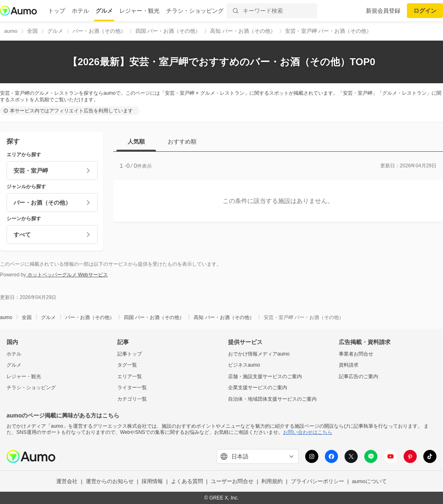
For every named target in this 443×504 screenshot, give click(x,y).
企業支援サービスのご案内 (258, 388)
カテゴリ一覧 (132, 399)
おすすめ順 (182, 141)
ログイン (425, 11)
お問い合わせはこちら (308, 432)
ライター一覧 (132, 388)
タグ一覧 (127, 365)
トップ (57, 11)
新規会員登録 (383, 11)
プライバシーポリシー (317, 481)
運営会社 (67, 481)
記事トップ (130, 354)
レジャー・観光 (139, 11)
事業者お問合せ (356, 354)
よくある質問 (187, 481)
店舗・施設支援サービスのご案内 (265, 376)
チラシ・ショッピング (195, 11)
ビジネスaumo (244, 365)
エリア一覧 (130, 376)
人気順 (136, 141)
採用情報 (152, 481)
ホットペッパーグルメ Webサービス (67, 275)
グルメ (104, 11)
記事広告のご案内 (359, 376)
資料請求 (349, 365)
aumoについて (369, 481)
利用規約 (272, 481)
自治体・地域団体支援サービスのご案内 (272, 399)
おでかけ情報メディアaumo (259, 354)
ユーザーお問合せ (232, 481)
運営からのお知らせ (110, 481)
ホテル (80, 11)
